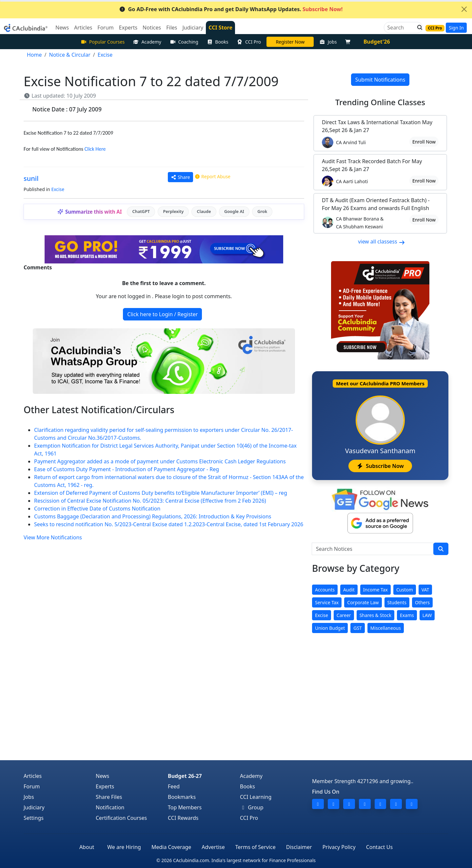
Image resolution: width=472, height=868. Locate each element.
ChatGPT (141, 211)
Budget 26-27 (185, 776)
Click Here (95, 149)
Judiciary (34, 807)
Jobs (328, 42)
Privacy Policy (339, 847)
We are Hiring (124, 847)
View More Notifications (53, 537)
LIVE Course (290, 42)
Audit (349, 590)
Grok (262, 211)
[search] (441, 549)
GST (358, 628)
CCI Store (220, 28)
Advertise (213, 847)
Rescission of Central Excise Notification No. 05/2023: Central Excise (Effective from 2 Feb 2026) (150, 501)
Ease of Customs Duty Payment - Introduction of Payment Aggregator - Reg (127, 469)
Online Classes (380, 102)
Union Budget (330, 628)
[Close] (464, 9)
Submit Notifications (380, 80)
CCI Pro (249, 42)
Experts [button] (128, 28)
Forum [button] (105, 28)
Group (252, 807)
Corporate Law (363, 602)
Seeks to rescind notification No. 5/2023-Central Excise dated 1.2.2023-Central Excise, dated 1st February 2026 (169, 524)
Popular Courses (103, 42)
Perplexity (173, 211)
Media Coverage (171, 847)
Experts (105, 786)
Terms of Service (256, 847)
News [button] (62, 28)
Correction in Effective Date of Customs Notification (97, 509)
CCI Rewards (183, 818)
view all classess (382, 241)
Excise (58, 189)
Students (397, 602)
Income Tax (375, 590)
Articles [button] (83, 28)
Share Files (109, 797)
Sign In (456, 28)
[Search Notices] (373, 549)
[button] (418, 28)
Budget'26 (377, 42)
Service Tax (327, 602)
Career (344, 615)
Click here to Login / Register (162, 314)
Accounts (325, 590)
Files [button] (172, 28)
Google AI (234, 211)
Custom (405, 590)
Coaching (184, 42)
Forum (32, 786)
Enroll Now (424, 142)
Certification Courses (121, 818)
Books (218, 42)
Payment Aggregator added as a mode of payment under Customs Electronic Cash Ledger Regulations (160, 461)
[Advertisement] (236, 711)
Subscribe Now (380, 466)
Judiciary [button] (193, 28)
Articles (33, 776)
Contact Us (379, 847)
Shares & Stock (375, 615)
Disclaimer (299, 847)
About (87, 847)
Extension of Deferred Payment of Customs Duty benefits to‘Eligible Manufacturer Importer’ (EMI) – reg (161, 493)
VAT (425, 590)
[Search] (401, 28)
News (102, 776)
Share (180, 177)
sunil (31, 178)
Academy (147, 42)
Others (422, 602)
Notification (110, 807)
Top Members (185, 807)
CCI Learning (256, 797)
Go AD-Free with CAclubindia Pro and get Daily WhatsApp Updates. (231, 9)
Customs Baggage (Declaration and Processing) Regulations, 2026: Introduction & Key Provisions (153, 516)
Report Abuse (212, 176)
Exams (407, 615)
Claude (204, 211)
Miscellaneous (386, 628)
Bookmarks (182, 797)
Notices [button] (152, 28)
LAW (427, 615)
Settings (34, 818)
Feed (174, 786)
